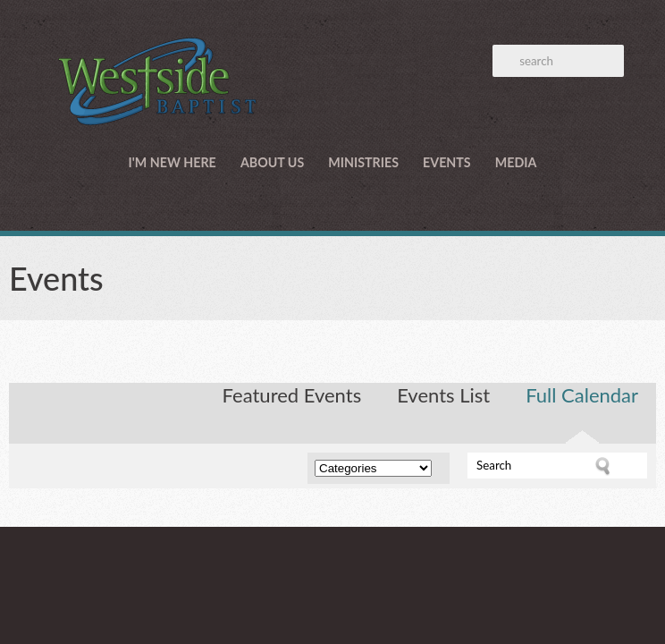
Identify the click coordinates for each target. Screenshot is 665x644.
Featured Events (292, 395)
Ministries (363, 162)
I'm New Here (173, 162)
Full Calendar (582, 395)
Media (516, 162)
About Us (272, 162)
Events (447, 162)
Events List (443, 395)
